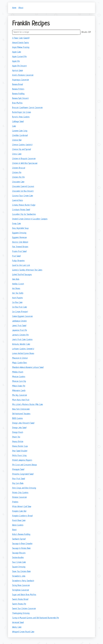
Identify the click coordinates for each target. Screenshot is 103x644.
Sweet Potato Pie (19, 604)
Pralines (15, 502)
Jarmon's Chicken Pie (20, 335)
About (21, 8)
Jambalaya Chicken (19, 321)
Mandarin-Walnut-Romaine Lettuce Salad (28, 367)
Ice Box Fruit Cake (20, 307)
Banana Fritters (18, 89)
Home (14, 8)
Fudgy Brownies (18, 261)
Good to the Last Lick (21, 265)
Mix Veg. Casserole (20, 395)
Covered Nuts (18, 200)
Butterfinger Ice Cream (22, 112)
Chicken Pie (17, 173)
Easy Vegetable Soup (20, 228)
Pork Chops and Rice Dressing (24, 488)
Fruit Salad (16, 256)
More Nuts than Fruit (21, 400)
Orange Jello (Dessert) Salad (23, 423)
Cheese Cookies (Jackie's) (22, 145)
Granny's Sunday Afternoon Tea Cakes (27, 270)
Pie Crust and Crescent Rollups (25, 465)
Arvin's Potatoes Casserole (23, 75)
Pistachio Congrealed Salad (23, 474)
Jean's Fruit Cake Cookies (22, 340)
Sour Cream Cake (19, 562)
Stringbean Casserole (21, 590)
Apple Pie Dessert (19, 66)
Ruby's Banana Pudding (21, 534)
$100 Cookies (18, 418)
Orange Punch (18, 432)
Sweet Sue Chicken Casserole (24, 609)
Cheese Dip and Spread (22, 149)
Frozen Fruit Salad (19, 252)
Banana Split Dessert (20, 98)
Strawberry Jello (19, 576)
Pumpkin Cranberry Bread (22, 516)
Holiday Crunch (18, 284)
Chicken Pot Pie (18, 177)
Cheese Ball (17, 140)
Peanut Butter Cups (20, 446)
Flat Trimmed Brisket (20, 247)
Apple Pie (16, 61)
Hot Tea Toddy (18, 293)
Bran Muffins (17, 103)
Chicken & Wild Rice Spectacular (25, 163)
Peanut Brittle (18, 442)
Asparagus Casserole (21, 80)
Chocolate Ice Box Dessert (23, 191)
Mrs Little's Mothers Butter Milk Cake (28, 405)
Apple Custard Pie (19, 57)
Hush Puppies (18, 298)
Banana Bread (18, 85)
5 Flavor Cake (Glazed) (21, 38)
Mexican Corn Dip (19, 381)
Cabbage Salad (18, 122)
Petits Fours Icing (19, 456)
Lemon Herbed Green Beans (23, 354)
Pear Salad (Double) (20, 451)
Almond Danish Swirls (21, 43)
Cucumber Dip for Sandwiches (24, 214)
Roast (14, 530)
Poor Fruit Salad (19, 479)
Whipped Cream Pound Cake (23, 632)
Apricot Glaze (18, 71)
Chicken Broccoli (19, 168)
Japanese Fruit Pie (20, 330)
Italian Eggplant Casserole (22, 316)
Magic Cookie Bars (20, 363)
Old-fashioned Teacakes (21, 414)
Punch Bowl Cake (19, 521)
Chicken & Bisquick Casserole (24, 159)
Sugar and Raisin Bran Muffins (24, 595)
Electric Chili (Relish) (20, 242)
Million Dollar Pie (19, 386)
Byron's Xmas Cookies (21, 117)
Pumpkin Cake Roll (19, 511)
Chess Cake (17, 154)
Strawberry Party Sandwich (23, 581)
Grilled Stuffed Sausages (22, 275)
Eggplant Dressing (19, 233)
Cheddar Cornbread (20, 136)
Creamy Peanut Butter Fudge (24, 205)
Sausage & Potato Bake (21, 548)
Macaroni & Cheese (20, 358)
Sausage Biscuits (19, 553)
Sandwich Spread (19, 539)
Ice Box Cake (17, 303)
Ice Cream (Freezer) (20, 312)
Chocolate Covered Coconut (23, 187)
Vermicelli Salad (18, 623)
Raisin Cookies (18, 525)
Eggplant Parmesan (19, 238)
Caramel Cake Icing (20, 131)
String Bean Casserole (21, 585)
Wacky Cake (17, 627)
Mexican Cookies (19, 377)
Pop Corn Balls (18, 483)
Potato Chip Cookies (20, 493)
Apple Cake (17, 52)
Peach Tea (16, 437)
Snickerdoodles (18, 558)
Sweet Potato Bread (20, 599)
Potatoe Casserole (19, 497)
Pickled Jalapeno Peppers (22, 460)
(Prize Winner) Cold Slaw (22, 507)
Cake (14, 126)
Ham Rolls (16, 279)
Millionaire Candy (19, 391)
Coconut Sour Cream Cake (23, 196)
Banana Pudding (18, 94)
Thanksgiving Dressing (21, 613)
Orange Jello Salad (19, 428)
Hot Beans (16, 289)
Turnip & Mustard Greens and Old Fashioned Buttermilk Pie (36, 618)
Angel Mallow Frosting (21, 47)
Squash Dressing (19, 567)
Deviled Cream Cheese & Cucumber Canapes (30, 219)
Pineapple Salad (18, 470)
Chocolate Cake (18, 182)
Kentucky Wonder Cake (21, 344)
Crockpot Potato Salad (21, 210)
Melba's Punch (18, 372)
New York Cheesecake (21, 409)
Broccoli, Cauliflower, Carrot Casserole (27, 108)
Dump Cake (17, 224)
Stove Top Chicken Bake (21, 572)
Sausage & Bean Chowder (22, 544)
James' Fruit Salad (19, 326)
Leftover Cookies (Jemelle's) (23, 349)
